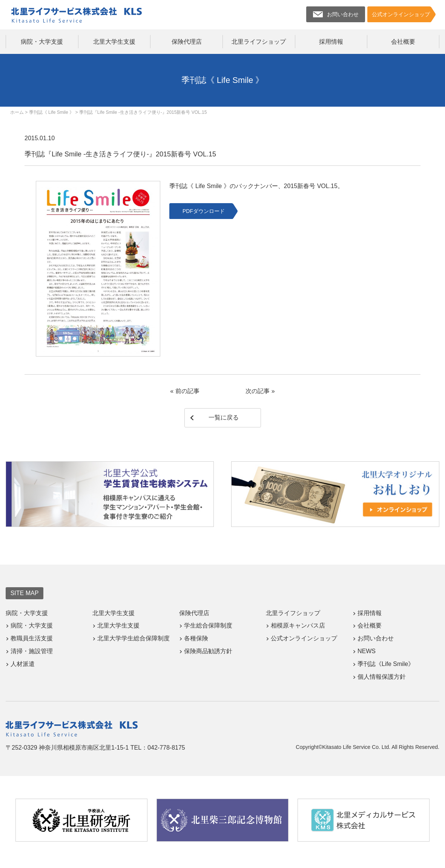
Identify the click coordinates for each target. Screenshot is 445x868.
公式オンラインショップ (304, 638)
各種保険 (196, 638)
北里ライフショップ (259, 42)
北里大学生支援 (114, 42)
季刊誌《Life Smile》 (386, 664)
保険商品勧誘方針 (208, 651)
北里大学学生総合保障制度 (133, 638)
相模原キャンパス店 (298, 625)
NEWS (367, 651)
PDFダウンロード (204, 211)
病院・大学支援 (42, 42)
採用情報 (331, 42)
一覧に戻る (224, 417)
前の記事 (187, 391)
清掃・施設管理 (32, 651)
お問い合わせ (376, 638)
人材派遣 (23, 664)
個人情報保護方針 (382, 677)
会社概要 (403, 42)
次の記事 (258, 391)
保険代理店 (187, 42)
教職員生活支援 (32, 638)
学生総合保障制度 (208, 625)
